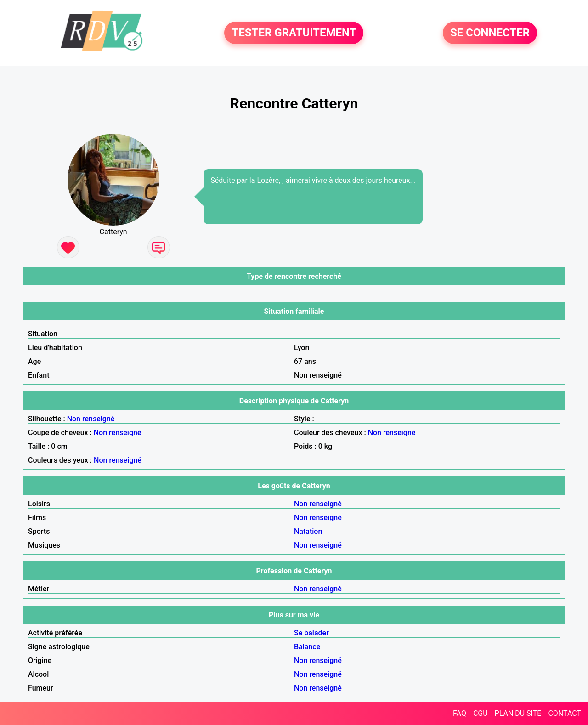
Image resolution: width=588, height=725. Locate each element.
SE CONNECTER (490, 33)
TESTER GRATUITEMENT (294, 33)
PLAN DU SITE (518, 713)
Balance (307, 647)
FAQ (460, 713)
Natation (308, 531)
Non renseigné (91, 419)
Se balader (311, 633)
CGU (481, 713)
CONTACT (565, 713)
